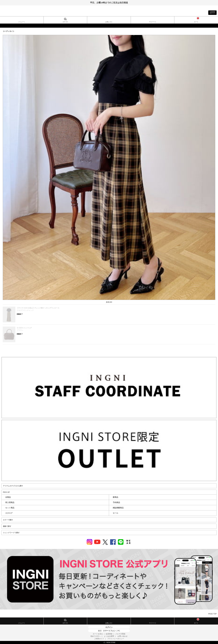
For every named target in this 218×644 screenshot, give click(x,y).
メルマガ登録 (120, 634)
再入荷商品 (10, 502)
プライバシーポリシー (116, 639)
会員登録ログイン (212, 13)
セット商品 (10, 508)
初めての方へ (96, 636)
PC (119, 631)
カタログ (9, 513)
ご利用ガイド (99, 639)
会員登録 (109, 634)
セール (115, 513)
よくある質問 (109, 636)
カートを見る (98, 634)
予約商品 (116, 502)
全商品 (8, 497)
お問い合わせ (122, 636)
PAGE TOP (212, 614)
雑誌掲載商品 (118, 508)
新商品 (115, 497)
